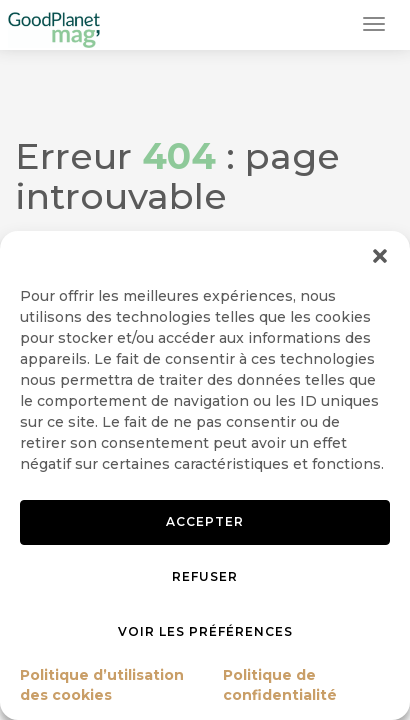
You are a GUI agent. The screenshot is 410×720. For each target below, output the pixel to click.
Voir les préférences (205, 631)
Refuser (205, 576)
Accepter (205, 521)
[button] (380, 256)
